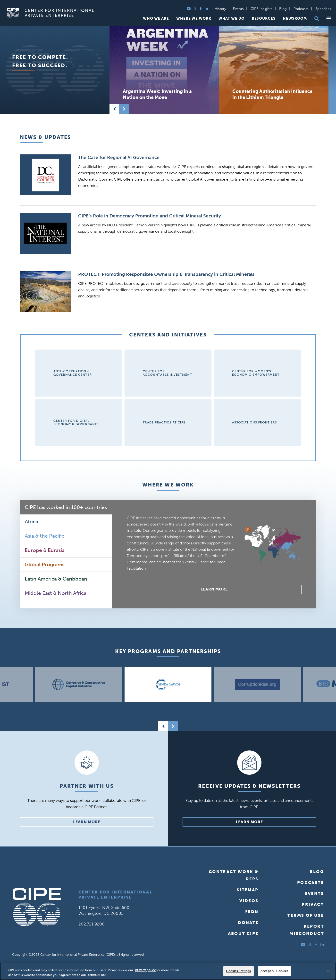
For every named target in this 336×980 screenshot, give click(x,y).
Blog (283, 9)
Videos (249, 901)
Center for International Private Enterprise (115, 895)
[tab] (66, 507)
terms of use (97, 975)
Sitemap (248, 890)
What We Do (231, 19)
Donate (248, 923)
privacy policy (145, 970)
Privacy (313, 904)
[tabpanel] (214, 554)
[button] (329, 19)
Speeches (323, 9)
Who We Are (156, 19)
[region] (168, 971)
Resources (264, 19)
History (220, 9)
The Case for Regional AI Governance (119, 157)
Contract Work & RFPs (234, 875)
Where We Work (194, 19)
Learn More (214, 589)
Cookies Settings (238, 971)
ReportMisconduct (307, 930)
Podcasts (301, 9)
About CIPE (243, 933)
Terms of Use (306, 915)
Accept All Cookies (274, 971)
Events (238, 9)
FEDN (252, 912)
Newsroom (295, 19)
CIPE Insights (261, 9)
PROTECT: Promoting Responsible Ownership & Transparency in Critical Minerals (166, 274)
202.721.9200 (92, 924)
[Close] (328, 971)
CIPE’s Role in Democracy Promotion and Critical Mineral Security (150, 216)
